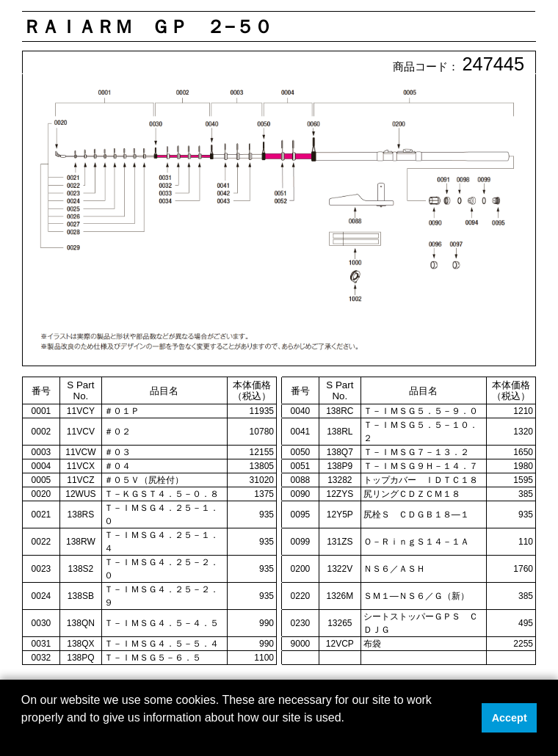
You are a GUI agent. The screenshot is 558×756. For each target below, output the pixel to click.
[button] (23, 737)
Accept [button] (510, 718)
